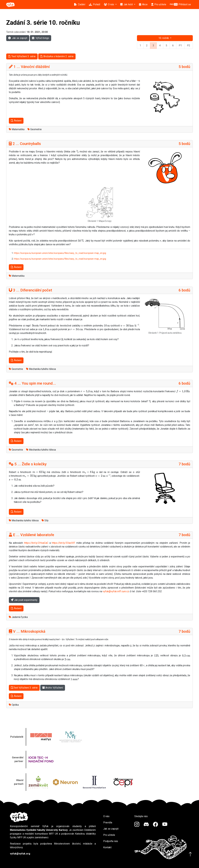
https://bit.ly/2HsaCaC (36, 543)
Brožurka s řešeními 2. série (57, 56)
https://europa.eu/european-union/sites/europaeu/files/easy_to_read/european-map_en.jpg (60, 253)
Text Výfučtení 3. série (22, 56)
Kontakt (107, 847)
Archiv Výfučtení (53, 688)
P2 (189, 45)
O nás (106, 816)
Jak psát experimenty (24, 600)
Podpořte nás (111, 841)
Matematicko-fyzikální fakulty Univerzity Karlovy (39, 830)
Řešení (16, 121)
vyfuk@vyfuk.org (20, 854)
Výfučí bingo (40, 38)
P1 (180, 45)
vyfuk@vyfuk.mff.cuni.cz (116, 591)
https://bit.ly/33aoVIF (63, 543)
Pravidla (108, 823)
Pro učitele (109, 835)
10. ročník (164, 38)
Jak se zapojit (18, 38)
